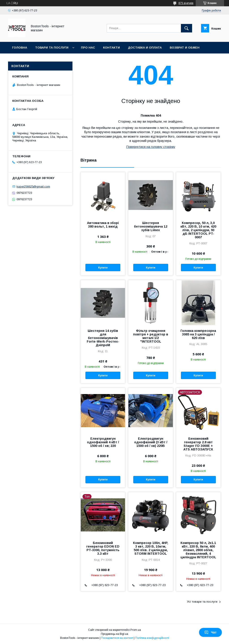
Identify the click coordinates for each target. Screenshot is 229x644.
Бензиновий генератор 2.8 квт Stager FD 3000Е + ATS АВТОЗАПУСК (198, 444)
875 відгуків (186, 3)
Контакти (111, 48)
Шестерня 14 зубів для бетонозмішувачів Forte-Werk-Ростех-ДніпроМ (103, 338)
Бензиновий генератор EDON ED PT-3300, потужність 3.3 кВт (103, 548)
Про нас (88, 48)
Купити (103, 268)
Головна (20, 48)
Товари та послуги (52, 48)
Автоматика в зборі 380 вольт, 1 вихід (103, 225)
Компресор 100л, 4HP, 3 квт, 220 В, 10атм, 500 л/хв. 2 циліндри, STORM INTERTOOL (151, 548)
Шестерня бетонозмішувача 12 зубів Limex (151, 226)
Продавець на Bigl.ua (114, 634)
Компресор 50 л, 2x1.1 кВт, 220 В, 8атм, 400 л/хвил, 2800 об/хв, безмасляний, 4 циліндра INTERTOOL (198, 550)
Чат (210, 632)
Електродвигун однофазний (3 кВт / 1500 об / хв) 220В (151, 442)
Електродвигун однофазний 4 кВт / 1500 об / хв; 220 (103, 442)
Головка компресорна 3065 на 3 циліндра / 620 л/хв (198, 334)
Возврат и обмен (185, 48)
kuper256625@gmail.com (33, 187)
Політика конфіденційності (152, 638)
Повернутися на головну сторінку (151, 147)
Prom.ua (136, 630)
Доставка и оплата (145, 48)
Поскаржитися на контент (117, 638)
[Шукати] (187, 28)
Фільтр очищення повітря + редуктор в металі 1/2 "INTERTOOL (151, 336)
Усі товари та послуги (202, 602)
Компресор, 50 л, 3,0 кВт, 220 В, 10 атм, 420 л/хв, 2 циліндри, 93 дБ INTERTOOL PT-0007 (198, 230)
